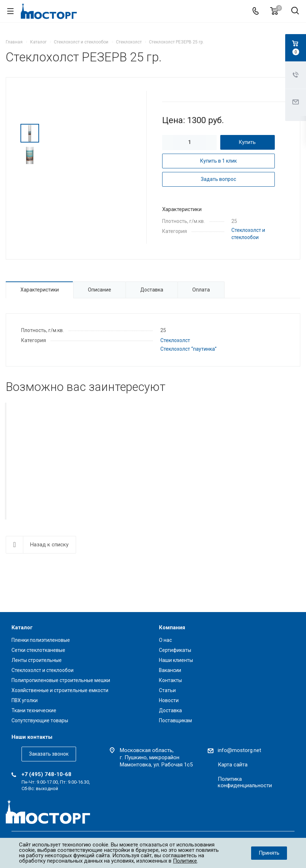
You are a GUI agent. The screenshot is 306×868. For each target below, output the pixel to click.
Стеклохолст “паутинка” (189, 349)
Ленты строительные (37, 660)
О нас (165, 640)
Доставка (170, 710)
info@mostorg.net (239, 750)
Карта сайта (233, 765)
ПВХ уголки (25, 700)
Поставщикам (175, 720)
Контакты (170, 680)
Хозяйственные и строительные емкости (60, 690)
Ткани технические (34, 710)
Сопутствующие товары (40, 720)
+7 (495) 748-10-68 (46, 774)
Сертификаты (175, 650)
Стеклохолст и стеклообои (43, 670)
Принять (269, 853)
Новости (169, 700)
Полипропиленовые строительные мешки (61, 680)
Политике (185, 861)
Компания (172, 627)
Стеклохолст (175, 340)
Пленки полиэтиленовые (41, 640)
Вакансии (170, 670)
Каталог (22, 627)
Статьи (167, 690)
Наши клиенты (176, 660)
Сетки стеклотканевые (38, 650)
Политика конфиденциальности (245, 782)
